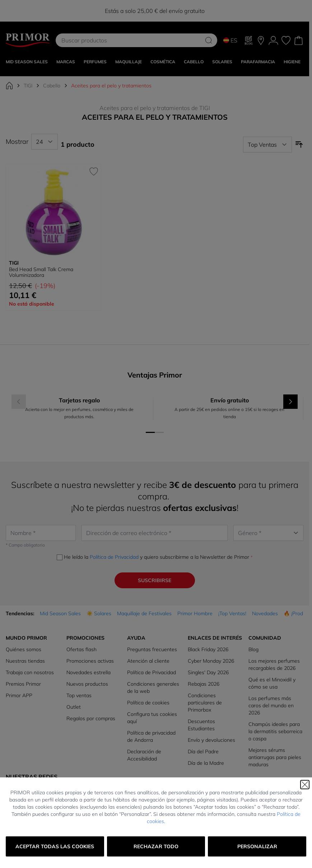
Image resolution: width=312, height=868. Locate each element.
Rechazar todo (156, 846)
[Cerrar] (305, 785)
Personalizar (257, 846)
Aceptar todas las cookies (55, 846)
